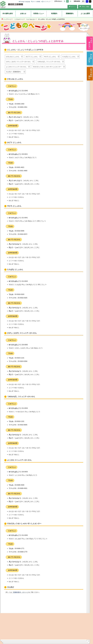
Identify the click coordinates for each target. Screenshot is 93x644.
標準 (83, 1)
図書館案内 (70, 14)
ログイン (72, 7)
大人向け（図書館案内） (14, 72)
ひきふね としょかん (13, 57)
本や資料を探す (8, 14)
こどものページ (19, 19)
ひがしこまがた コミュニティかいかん (18, 62)
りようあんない (31, 19)
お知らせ (23, 14)
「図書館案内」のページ (20, 592)
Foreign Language (25, 2)
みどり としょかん (32, 57)
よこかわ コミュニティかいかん (16, 67)
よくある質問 (85, 14)
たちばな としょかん (69, 57)
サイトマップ (47, 2)
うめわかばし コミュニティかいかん (49, 62)
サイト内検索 (37, 2)
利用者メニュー (39, 14)
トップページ (7, 19)
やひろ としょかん (50, 57)
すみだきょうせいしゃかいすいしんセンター (47, 67)
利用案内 (54, 14)
